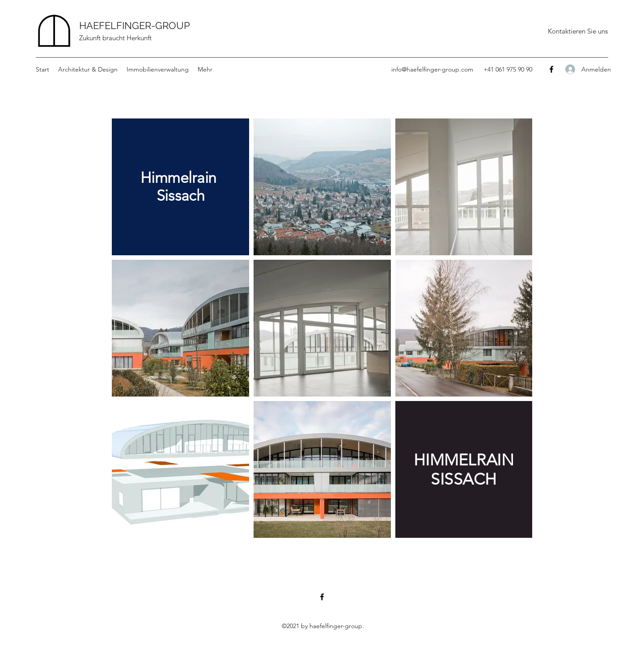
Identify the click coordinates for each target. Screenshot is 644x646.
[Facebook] (551, 69)
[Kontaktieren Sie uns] (578, 31)
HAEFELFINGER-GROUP (135, 25)
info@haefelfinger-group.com (432, 69)
